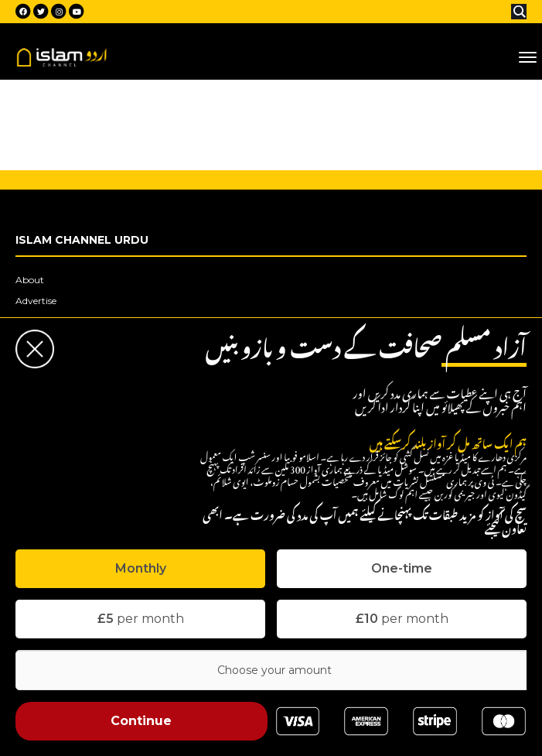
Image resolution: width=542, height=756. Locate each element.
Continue (141, 721)
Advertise (36, 301)
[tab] (140, 569)
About (30, 280)
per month (141, 619)
